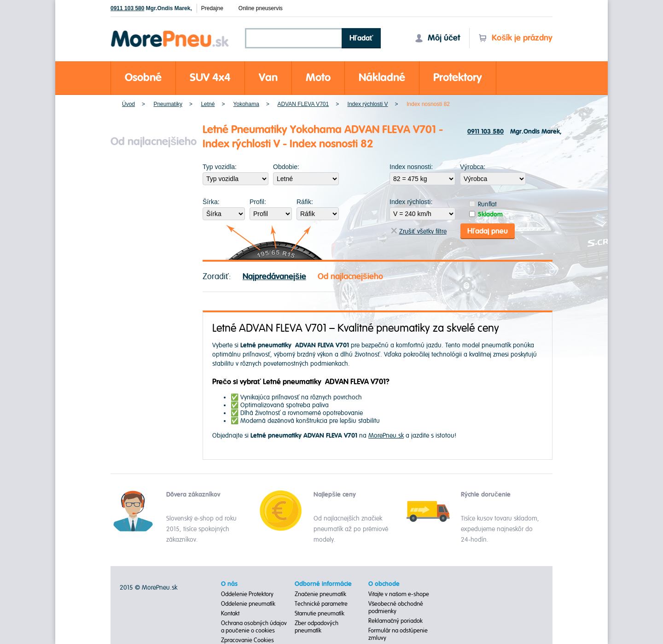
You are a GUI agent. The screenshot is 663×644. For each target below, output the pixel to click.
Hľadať (361, 38)
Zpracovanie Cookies (247, 640)
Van (268, 78)
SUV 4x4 (210, 78)
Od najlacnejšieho (350, 277)
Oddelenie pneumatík (248, 604)
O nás (229, 584)
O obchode (384, 584)
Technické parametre (321, 604)
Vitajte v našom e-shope (399, 594)
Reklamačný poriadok (396, 621)
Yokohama (246, 104)
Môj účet (437, 38)
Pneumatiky (168, 104)
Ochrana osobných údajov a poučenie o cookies (254, 627)
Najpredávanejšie (274, 277)
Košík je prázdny (515, 38)
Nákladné (382, 78)
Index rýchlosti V (368, 104)
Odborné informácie (323, 584)
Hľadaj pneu (488, 231)
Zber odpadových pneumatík (317, 627)
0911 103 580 (127, 8)
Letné (208, 104)
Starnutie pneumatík (320, 614)
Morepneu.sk (170, 32)
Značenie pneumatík (321, 594)
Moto (318, 78)
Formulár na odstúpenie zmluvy (398, 634)
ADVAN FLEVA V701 (303, 104)
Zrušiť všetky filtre (419, 231)
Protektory (458, 78)
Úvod (128, 104)
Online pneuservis (261, 8)
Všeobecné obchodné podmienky (396, 608)
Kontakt (230, 614)
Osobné (143, 78)
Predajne (212, 8)
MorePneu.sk (386, 436)
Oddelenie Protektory (247, 594)
